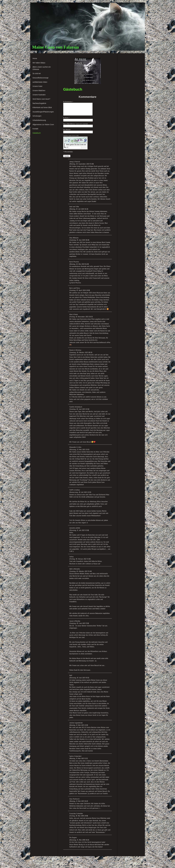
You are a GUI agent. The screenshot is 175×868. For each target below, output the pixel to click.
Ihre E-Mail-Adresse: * (75, 124)
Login (140, 861)
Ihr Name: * (66, 118)
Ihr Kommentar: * (68, 102)
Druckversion (39, 861)
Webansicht (138, 863)
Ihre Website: (67, 130)
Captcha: (71, 135)
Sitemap (49, 861)
